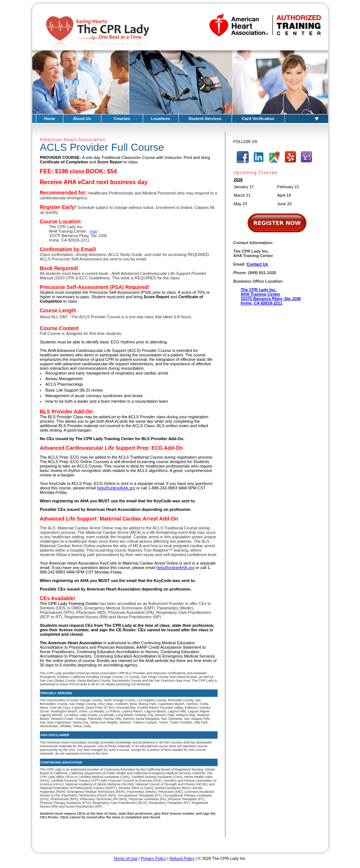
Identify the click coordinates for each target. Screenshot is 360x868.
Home (49, 119)
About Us (82, 119)
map (93, 231)
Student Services (205, 119)
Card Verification (258, 119)
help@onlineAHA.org (116, 488)
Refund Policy (182, 858)
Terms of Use (126, 858)
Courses (122, 119)
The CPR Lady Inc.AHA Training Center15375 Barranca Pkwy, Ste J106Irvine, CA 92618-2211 (271, 296)
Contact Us (258, 264)
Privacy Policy (154, 858)
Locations (161, 119)
